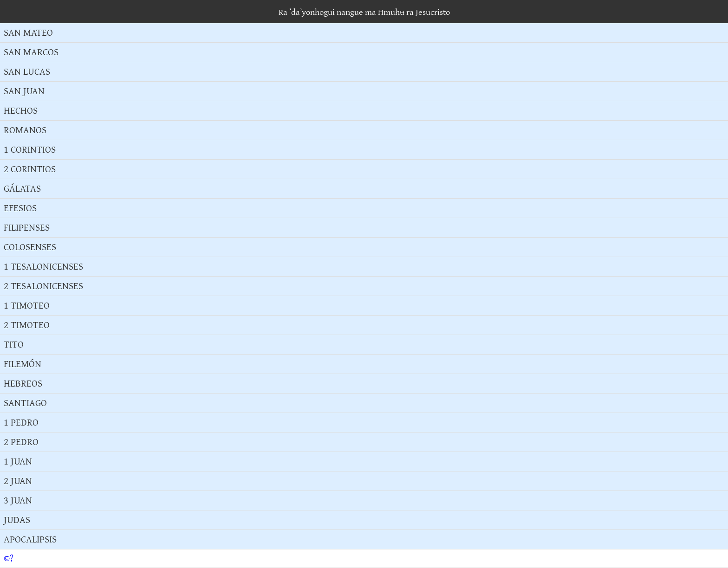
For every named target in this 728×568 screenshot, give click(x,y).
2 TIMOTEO (27, 325)
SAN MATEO (28, 33)
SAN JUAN (24, 91)
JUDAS (17, 520)
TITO (14, 345)
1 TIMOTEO (27, 306)
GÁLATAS (22, 189)
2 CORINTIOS (30, 169)
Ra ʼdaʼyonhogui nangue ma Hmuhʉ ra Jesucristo (364, 12)
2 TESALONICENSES (43, 286)
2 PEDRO (21, 442)
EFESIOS (20, 208)
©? (9, 558)
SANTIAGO (25, 403)
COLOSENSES (30, 247)
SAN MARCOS (31, 52)
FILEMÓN (23, 364)
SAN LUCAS (27, 72)
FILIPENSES (27, 228)
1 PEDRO (21, 423)
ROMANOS (25, 130)
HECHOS (21, 111)
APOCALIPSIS (30, 539)
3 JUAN (18, 500)
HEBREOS (23, 384)
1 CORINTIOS (30, 150)
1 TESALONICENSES (43, 267)
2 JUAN (18, 481)
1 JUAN (18, 461)
